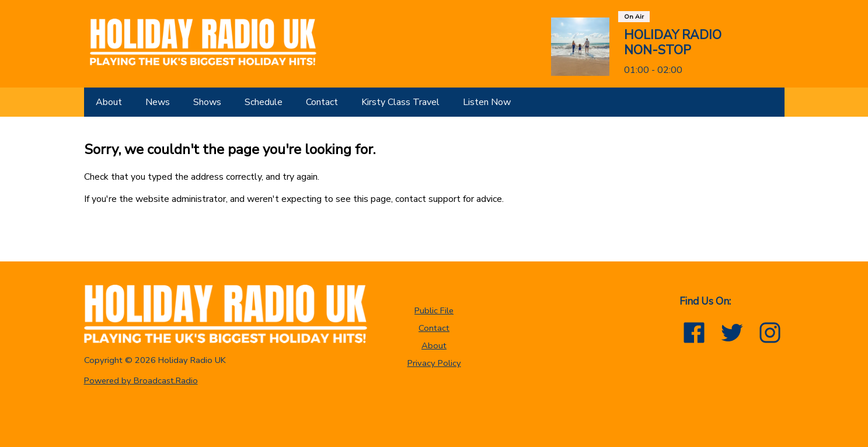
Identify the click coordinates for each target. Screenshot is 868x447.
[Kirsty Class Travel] (400, 102)
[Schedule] (264, 102)
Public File (434, 310)
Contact (434, 328)
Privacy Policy (434, 363)
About (434, 345)
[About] (109, 102)
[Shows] (207, 102)
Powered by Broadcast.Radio (141, 380)
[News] (158, 102)
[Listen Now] (487, 102)
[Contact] (322, 102)
